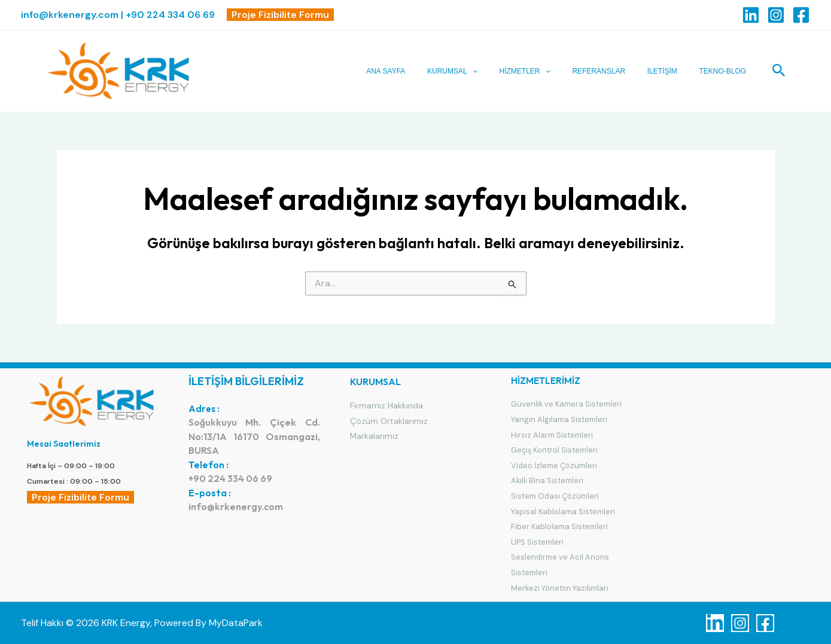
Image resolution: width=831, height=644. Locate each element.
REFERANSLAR (609, 71)
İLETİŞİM (668, 71)
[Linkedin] (751, 15)
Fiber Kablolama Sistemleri (560, 527)
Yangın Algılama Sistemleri (559, 419)
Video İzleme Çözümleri (554, 466)
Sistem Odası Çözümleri (555, 496)
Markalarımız (375, 436)
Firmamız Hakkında (386, 405)
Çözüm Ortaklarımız (389, 421)
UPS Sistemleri (537, 542)
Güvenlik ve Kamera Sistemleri (567, 404)
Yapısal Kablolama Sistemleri (563, 512)
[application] (490, 71)
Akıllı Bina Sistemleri (547, 480)
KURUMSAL (470, 71)
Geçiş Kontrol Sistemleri (555, 450)
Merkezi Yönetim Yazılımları (560, 588)
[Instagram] (776, 15)
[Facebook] (801, 15)
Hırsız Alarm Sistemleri (552, 435)
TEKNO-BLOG (725, 71)
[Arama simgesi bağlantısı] (779, 71)
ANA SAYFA (408, 71)
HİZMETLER (539, 71)
